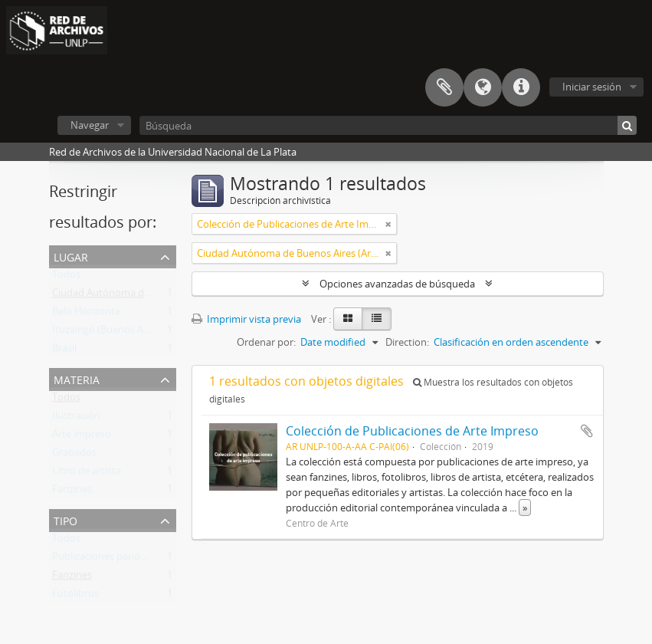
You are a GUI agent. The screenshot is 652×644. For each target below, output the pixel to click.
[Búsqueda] (388, 125)
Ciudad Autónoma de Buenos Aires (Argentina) (158, 296)
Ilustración (76, 419)
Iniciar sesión (592, 87)
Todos (66, 278)
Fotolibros (75, 596)
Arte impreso (82, 437)
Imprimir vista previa (246, 319)
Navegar (90, 125)
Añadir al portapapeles (587, 431)
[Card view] (348, 319)
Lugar (71, 256)
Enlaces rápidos (521, 87)
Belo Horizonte (86, 314)
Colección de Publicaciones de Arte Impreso (412, 431)
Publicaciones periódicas (108, 560)
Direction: (407, 342)
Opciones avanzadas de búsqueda (397, 284)
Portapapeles (444, 87)
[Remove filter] (388, 224)
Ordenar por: (266, 342)
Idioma (483, 87)
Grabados (74, 455)
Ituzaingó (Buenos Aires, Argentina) (132, 333)
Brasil (64, 351)
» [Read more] (525, 508)
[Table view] (377, 319)
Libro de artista (87, 474)
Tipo (66, 519)
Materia (77, 378)
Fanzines (72, 492)
